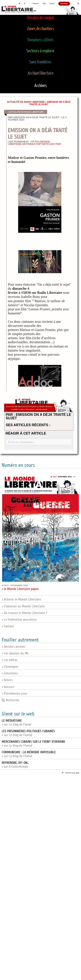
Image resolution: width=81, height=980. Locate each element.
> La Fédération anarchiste (19, 620)
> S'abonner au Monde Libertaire (23, 606)
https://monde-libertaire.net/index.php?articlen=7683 (34, 143)
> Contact (8, 626)
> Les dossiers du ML (15, 653)
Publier (44, 4)
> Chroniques (10, 667)
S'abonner (52, 4)
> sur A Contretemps (15, 765)
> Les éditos (10, 660)
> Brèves (7, 680)
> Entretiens (10, 673)
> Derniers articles (13, 647)
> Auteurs (8, 687)
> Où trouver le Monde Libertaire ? (24, 613)
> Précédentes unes (14, 694)
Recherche (10, 700)
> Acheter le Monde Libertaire (21, 599)
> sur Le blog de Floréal (28, 733)
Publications (36, 4)
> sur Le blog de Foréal (17, 723)
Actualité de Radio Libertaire (26, 102)
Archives (41, 86)
